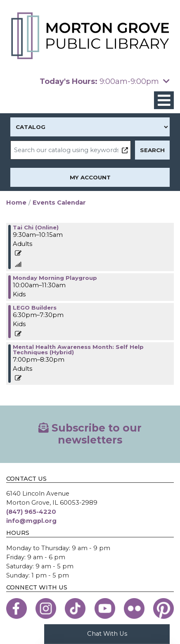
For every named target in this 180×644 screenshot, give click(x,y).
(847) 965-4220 (31, 512)
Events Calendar (59, 203)
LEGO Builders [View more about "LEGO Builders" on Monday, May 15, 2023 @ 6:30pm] (35, 308)
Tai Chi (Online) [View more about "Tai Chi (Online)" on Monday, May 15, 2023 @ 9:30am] (36, 227)
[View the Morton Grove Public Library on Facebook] (17, 608)
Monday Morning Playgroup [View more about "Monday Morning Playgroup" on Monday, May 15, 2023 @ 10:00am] (55, 278)
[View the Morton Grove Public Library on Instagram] (46, 608)
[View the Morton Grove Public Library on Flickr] (134, 608)
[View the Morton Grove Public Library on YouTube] (105, 608)
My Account (90, 177)
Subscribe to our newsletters (90, 434)
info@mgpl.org (31, 521)
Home (16, 203)
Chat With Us (107, 634)
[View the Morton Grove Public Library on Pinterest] (163, 608)
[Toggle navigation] (164, 100)
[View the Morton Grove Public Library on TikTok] (75, 608)
